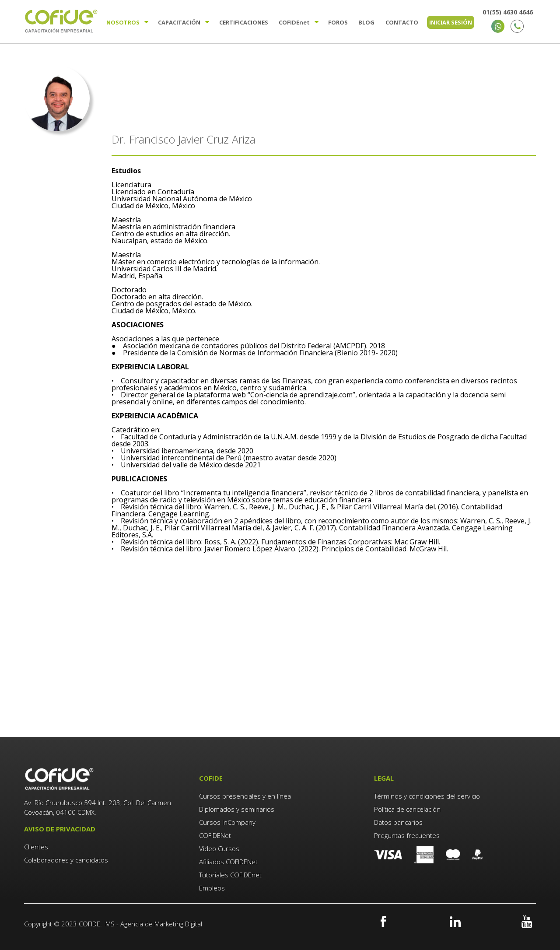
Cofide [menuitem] (294, 22)
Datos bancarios (398, 822)
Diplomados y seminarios (237, 809)
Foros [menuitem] (338, 22)
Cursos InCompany (227, 822)
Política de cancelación (407, 809)
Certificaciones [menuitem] (244, 22)
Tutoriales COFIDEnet (230, 875)
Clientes (37, 847)
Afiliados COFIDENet (228, 862)
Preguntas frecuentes (407, 835)
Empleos (212, 888)
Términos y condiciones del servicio (427, 796)
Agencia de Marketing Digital (161, 924)
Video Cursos (219, 848)
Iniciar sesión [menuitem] (451, 22)
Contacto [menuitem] (402, 22)
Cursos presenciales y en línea (245, 796)
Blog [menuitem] (366, 22)
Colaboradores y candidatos (66, 860)
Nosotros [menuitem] (123, 22)
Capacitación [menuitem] (179, 22)
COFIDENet (215, 835)
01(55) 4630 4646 (508, 12)
